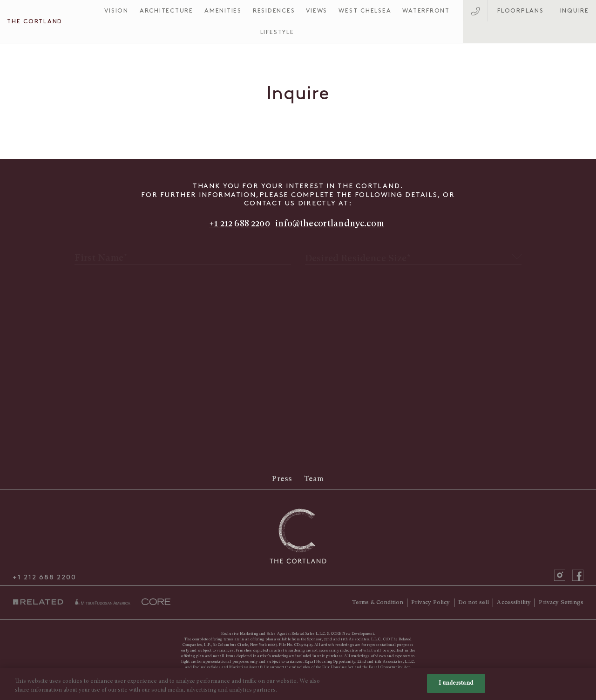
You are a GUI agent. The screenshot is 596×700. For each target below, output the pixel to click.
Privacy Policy (430, 602)
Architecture (166, 11)
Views (317, 11)
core (156, 602)
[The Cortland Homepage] (298, 536)
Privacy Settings (561, 602)
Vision (116, 11)
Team (314, 479)
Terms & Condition (378, 602)
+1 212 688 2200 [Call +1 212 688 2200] (239, 223)
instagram (560, 575)
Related (40, 602)
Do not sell (474, 602)
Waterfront (426, 11)
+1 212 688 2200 (44, 578)
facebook (578, 575)
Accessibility (514, 602)
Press (282, 479)
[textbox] (413, 252)
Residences (274, 11)
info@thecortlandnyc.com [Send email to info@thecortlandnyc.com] (330, 223)
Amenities (223, 11)
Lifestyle (277, 32)
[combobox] (413, 252)
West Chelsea (365, 11)
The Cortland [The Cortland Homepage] (35, 21)
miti (102, 602)
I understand (456, 689)
